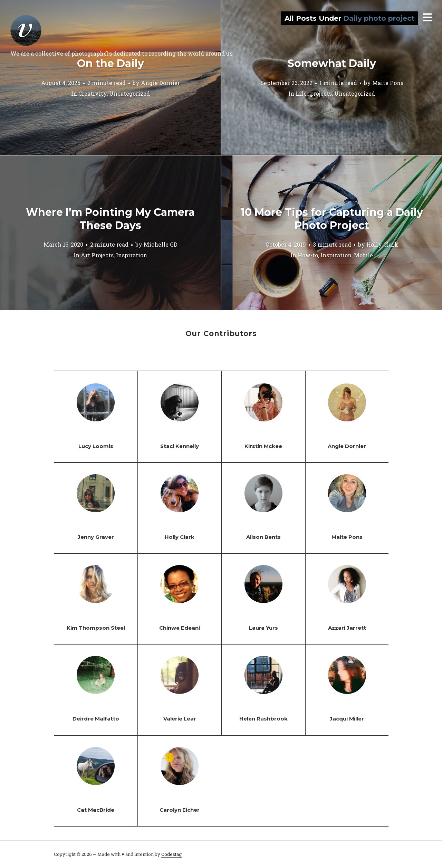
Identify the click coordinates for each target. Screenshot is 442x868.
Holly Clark (382, 244)
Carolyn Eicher (180, 810)
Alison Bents (263, 537)
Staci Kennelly (180, 446)
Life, (302, 93)
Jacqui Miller (347, 719)
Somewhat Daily (332, 63)
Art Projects (97, 255)
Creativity (93, 93)
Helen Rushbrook (263, 719)
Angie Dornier (160, 82)
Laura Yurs (263, 628)
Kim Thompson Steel (96, 628)
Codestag (171, 854)
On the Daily (110, 63)
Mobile (363, 255)
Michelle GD (161, 244)
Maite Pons (388, 82)
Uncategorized (129, 93)
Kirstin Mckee (263, 446)
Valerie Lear (180, 719)
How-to (308, 255)
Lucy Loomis (96, 446)
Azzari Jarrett (347, 628)
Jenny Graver (96, 537)
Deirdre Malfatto (96, 719)
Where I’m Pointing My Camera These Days (110, 219)
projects (321, 93)
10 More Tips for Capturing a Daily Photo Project (332, 219)
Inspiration (132, 255)
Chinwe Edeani (180, 628)
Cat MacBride (96, 810)
